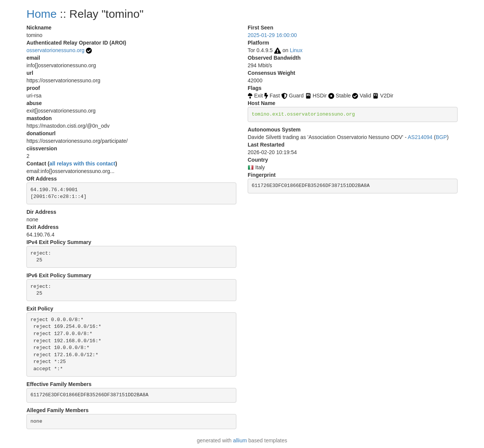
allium (240, 440)
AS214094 (420, 137)
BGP (441, 137)
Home (42, 14)
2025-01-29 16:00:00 (272, 35)
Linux (296, 50)
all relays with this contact (82, 164)
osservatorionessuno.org (55, 50)
